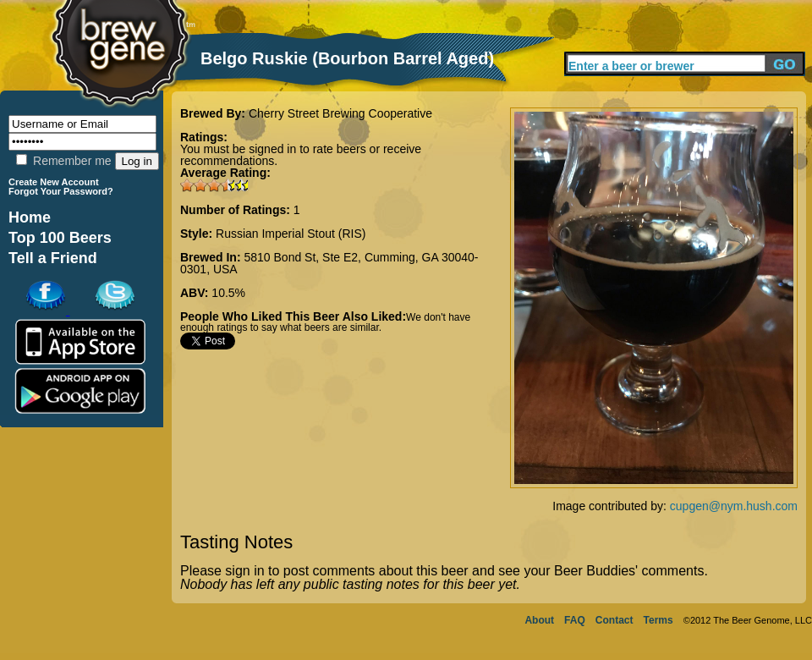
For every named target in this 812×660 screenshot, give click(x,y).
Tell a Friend (53, 258)
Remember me (63, 161)
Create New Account (54, 182)
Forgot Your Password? (61, 191)
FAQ (575, 620)
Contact (614, 620)
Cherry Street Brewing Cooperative (340, 113)
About (539, 620)
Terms (658, 620)
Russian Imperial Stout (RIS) (291, 234)
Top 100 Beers (60, 238)
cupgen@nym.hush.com (734, 506)
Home (30, 217)
